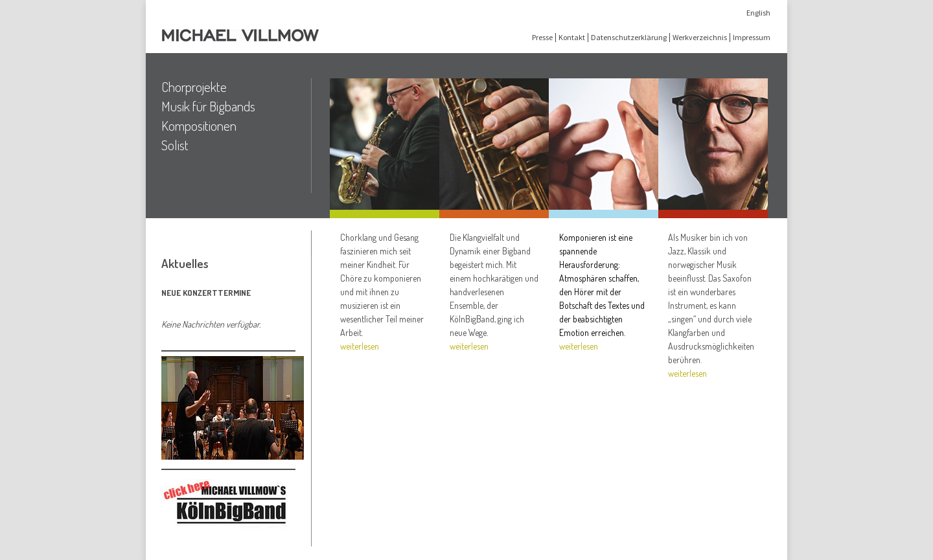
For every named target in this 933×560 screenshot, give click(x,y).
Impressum (752, 37)
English (758, 13)
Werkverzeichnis (700, 37)
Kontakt (572, 37)
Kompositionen (199, 126)
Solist (175, 145)
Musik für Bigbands (208, 106)
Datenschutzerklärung (629, 37)
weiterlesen (360, 346)
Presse (542, 37)
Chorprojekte (194, 87)
